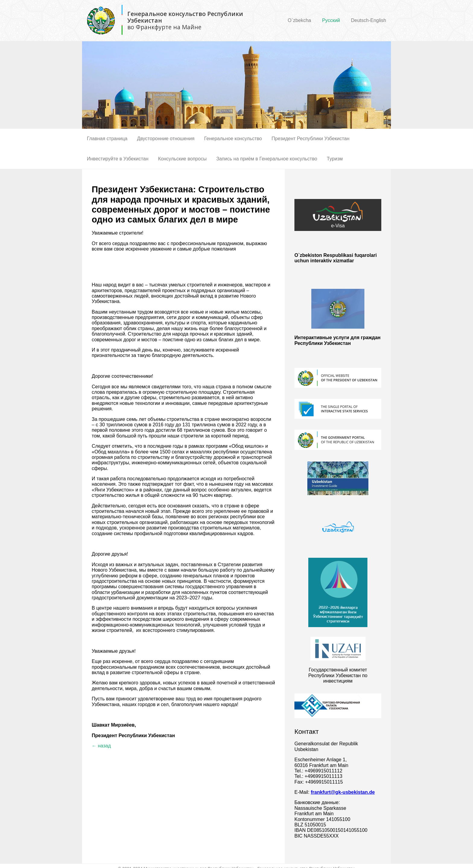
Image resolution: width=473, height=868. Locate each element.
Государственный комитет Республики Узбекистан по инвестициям (338, 675)
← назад (101, 746)
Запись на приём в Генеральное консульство (267, 159)
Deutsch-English (369, 20)
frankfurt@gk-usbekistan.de (343, 792)
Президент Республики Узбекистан (310, 139)
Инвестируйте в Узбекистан (118, 159)
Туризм (335, 159)
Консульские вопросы (182, 159)
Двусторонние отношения (166, 139)
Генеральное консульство (233, 139)
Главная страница (107, 139)
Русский (331, 20)
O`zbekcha (299, 20)
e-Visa (338, 215)
